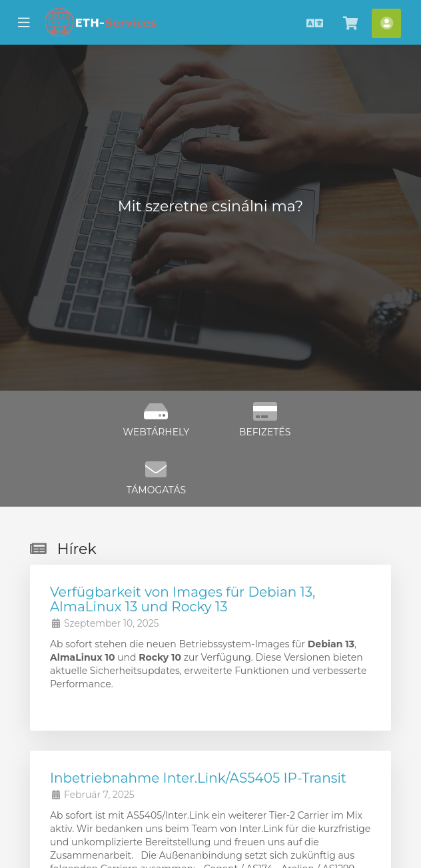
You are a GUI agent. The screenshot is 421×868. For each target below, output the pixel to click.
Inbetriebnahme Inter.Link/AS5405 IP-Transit (198, 778)
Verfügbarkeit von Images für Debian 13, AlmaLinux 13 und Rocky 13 (183, 599)
